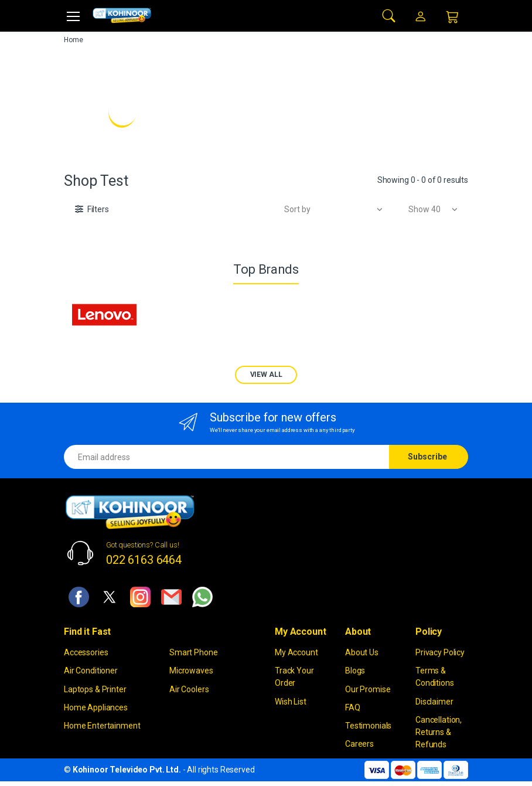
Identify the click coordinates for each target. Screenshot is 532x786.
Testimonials (368, 726)
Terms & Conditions (435, 677)
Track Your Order (294, 677)
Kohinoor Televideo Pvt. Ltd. (127, 770)
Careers (359, 744)
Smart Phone (193, 652)
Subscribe (427, 457)
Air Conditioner (91, 671)
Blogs (355, 671)
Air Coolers (189, 689)
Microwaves (191, 671)
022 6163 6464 (144, 560)
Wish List (291, 702)
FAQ (353, 707)
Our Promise (368, 689)
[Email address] (227, 457)
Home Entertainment (102, 726)
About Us (362, 652)
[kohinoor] (122, 16)
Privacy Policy (440, 652)
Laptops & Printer (95, 689)
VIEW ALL (266, 375)
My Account (296, 652)
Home (73, 40)
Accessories (86, 652)
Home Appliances (96, 707)
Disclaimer (434, 702)
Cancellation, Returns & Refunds (439, 732)
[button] (389, 15)
